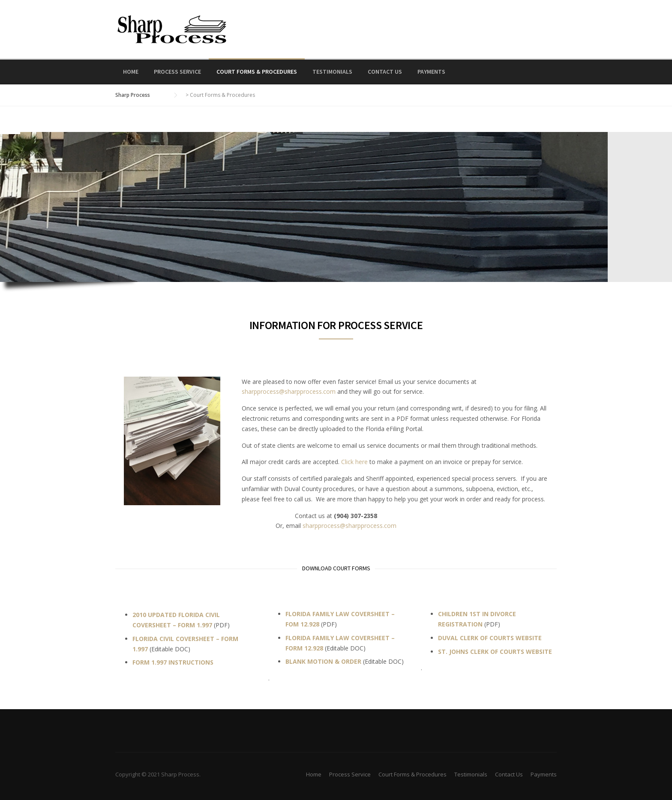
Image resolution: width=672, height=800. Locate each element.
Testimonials (332, 72)
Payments (431, 72)
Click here (354, 462)
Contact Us (385, 72)
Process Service (177, 72)
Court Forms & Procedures (257, 72)
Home (131, 72)
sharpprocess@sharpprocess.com (289, 391)
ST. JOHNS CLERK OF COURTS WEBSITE (495, 652)
